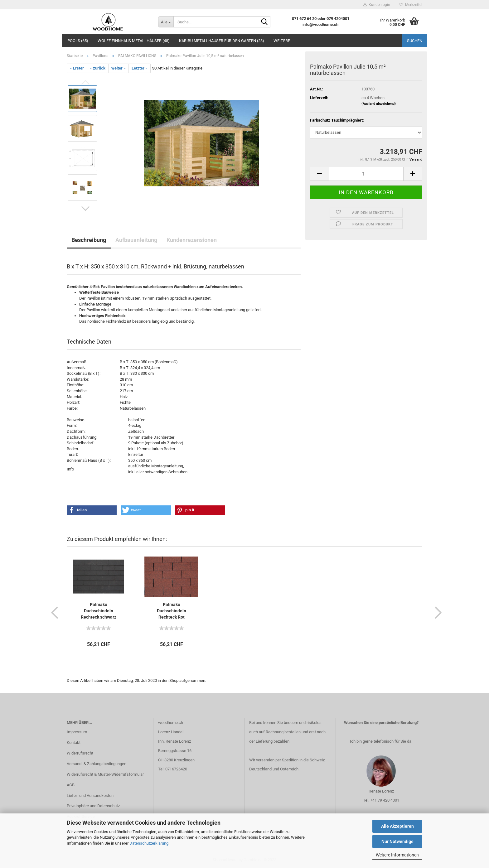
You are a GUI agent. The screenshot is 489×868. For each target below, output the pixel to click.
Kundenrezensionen (192, 240)
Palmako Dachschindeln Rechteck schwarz (99, 611)
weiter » (119, 68)
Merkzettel (411, 5)
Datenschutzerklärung (149, 843)
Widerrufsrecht (80, 753)
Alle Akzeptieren (397, 826)
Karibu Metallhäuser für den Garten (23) (222, 41)
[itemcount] (366, 174)
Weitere (282, 41)
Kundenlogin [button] (377, 5)
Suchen (415, 41)
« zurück (98, 68)
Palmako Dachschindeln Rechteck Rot (172, 611)
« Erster (77, 68)
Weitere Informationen (397, 855)
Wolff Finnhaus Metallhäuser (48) (134, 41)
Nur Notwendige (397, 841)
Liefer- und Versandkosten (90, 796)
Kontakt (74, 743)
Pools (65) (78, 41)
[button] (85, 209)
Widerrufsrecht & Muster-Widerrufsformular (105, 774)
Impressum (77, 732)
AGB (71, 785)
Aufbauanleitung (136, 240)
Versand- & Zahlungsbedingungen (97, 764)
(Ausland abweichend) (379, 104)
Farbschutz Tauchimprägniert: (337, 120)
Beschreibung (89, 240)
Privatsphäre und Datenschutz (93, 806)
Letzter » (140, 68)
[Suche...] (166, 22)
